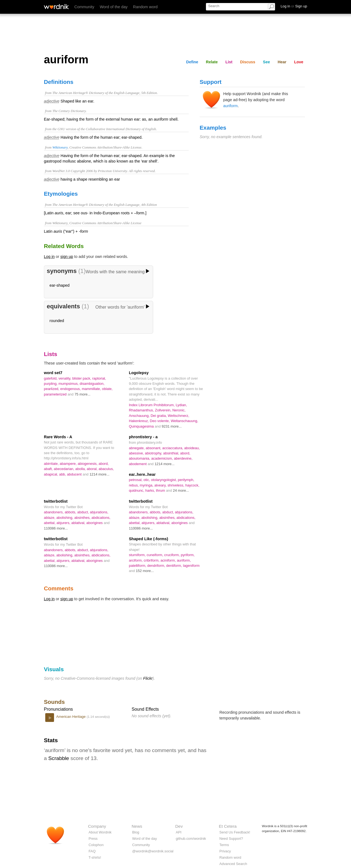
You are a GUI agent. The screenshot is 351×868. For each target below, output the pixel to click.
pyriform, (188, 555)
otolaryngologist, (165, 480)
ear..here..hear (142, 474)
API (179, 832)
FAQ (92, 851)
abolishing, (65, 518)
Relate (212, 62)
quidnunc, (137, 490)
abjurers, (64, 523)
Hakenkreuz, (139, 421)
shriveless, (176, 485)
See (267, 62)
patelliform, (138, 566)
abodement (138, 464)
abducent (75, 474)
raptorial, (99, 378)
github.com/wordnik (191, 839)
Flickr (148, 678)
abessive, (137, 453)
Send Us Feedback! (235, 832)
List (229, 62)
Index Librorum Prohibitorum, (152, 405)
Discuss (248, 62)
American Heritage (71, 717)
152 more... (145, 571)
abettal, (50, 523)
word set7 (53, 373)
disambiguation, (92, 384)
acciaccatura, (173, 448)
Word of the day (114, 7)
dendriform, (157, 566)
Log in (49, 257)
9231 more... (172, 426)
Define (192, 62)
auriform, (184, 560)
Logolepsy (139, 373)
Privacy (225, 851)
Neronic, (179, 410)
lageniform (191, 566)
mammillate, (92, 389)
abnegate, (137, 448)
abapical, (51, 474)
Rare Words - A (58, 437)
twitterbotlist (56, 501)
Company (97, 826)
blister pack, (82, 378)
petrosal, (136, 480)
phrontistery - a (143, 437)
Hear (282, 62)
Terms (224, 845)
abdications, (101, 518)
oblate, (107, 389)
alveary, (161, 485)
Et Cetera (228, 826)
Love (299, 62)
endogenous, (71, 389)
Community (84, 7)
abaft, (49, 469)
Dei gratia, (159, 416)
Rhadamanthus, (142, 410)
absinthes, (83, 518)
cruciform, (172, 555)
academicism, (162, 458)
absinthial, (172, 453)
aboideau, (192, 448)
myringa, (147, 485)
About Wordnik (100, 832)
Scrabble (59, 758)
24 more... (181, 490)
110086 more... (56, 528)
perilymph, (186, 480)
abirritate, (52, 464)
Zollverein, (164, 410)
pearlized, (52, 389)
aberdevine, (183, 458)
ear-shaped (60, 285)
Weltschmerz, (179, 416)
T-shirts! (95, 857)
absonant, (154, 448)
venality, (65, 378)
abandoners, (54, 512)
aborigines (95, 523)
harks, (151, 490)
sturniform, (138, 555)
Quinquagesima (142, 426)
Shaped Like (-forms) (148, 539)
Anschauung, (140, 416)
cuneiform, (155, 555)
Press (93, 839)
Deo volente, (160, 421)
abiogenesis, (88, 464)
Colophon (96, 845)
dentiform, (175, 566)
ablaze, (50, 518)
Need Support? (231, 839)
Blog (136, 832)
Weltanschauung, (185, 421)
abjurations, (99, 512)
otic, (147, 480)
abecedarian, (65, 469)
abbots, (71, 512)
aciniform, (169, 560)
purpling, (51, 384)
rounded (57, 321)
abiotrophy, (154, 453)
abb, (63, 474)
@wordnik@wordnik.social (153, 851)
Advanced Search (233, 864)
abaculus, (106, 469)
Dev (179, 826)
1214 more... (99, 474)
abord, (104, 464)
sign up (67, 257)
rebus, (134, 485)
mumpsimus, (69, 384)
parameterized (56, 394)
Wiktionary (60, 147)
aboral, (93, 469)
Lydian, (181, 405)
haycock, (192, 485)
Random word (145, 7)
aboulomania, (140, 458)
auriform (230, 106)
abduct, (84, 512)
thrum (161, 490)
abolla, (81, 469)
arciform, (136, 560)
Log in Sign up (294, 6)
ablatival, (79, 523)
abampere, (69, 464)
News (137, 826)
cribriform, (152, 560)
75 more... (83, 394)
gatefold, (51, 378)
